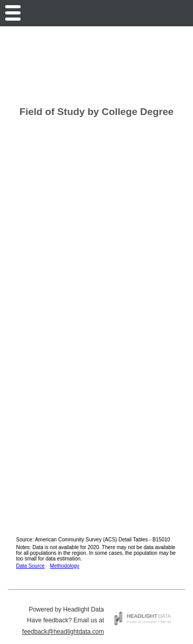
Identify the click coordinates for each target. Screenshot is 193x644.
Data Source (30, 566)
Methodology (65, 566)
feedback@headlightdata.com (63, 632)
